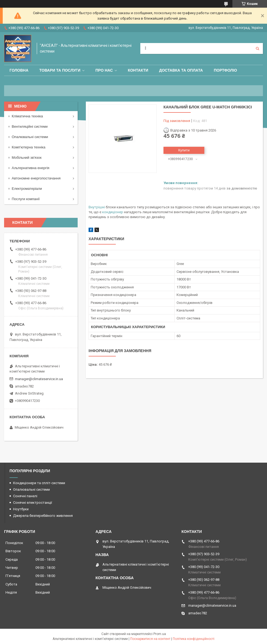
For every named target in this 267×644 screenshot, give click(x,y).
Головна (19, 70)
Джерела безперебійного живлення (43, 516)
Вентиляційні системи (30, 126)
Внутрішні (97, 207)
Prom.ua (160, 634)
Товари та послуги (60, 70)
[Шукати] (257, 48)
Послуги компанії (26, 199)
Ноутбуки (21, 509)
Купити (184, 150)
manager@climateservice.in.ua (39, 379)
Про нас (104, 70)
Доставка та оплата (181, 70)
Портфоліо (225, 70)
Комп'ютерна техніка (29, 147)
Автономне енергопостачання (36, 178)
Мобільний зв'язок (27, 158)
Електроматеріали (27, 189)
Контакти (138, 70)
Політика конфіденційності (194, 639)
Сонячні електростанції (33, 503)
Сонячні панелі (25, 496)
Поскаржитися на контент (150, 639)
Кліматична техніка (27, 116)
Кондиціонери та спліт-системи (39, 483)
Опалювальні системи (30, 137)
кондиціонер (113, 212)
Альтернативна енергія (31, 168)
